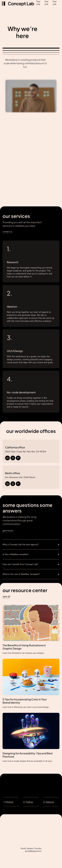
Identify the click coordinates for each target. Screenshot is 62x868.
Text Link (38, 3)
